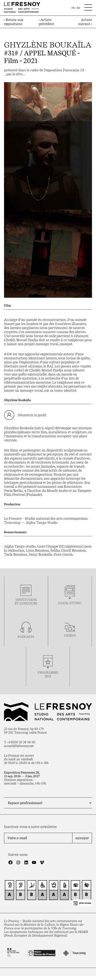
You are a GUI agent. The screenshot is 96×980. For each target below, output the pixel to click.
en (78, 8)
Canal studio (70, 603)
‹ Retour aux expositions (14, 22)
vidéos (70, 636)
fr (73, 8)
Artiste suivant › (85, 22)
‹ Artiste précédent (46, 22)
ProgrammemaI (48, 674)
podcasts (26, 637)
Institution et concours (26, 602)
